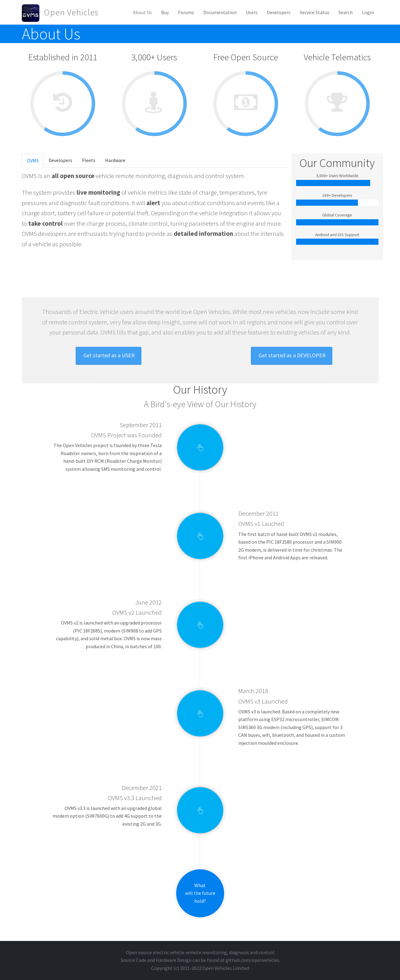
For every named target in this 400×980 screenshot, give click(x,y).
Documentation (220, 12)
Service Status (315, 12)
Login (368, 12)
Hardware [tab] (115, 160)
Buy (165, 12)
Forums (186, 12)
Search (346, 12)
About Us (142, 12)
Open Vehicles (71, 12)
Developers (279, 12)
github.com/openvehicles (253, 960)
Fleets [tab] (89, 160)
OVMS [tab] (33, 161)
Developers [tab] (60, 160)
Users (252, 12)
